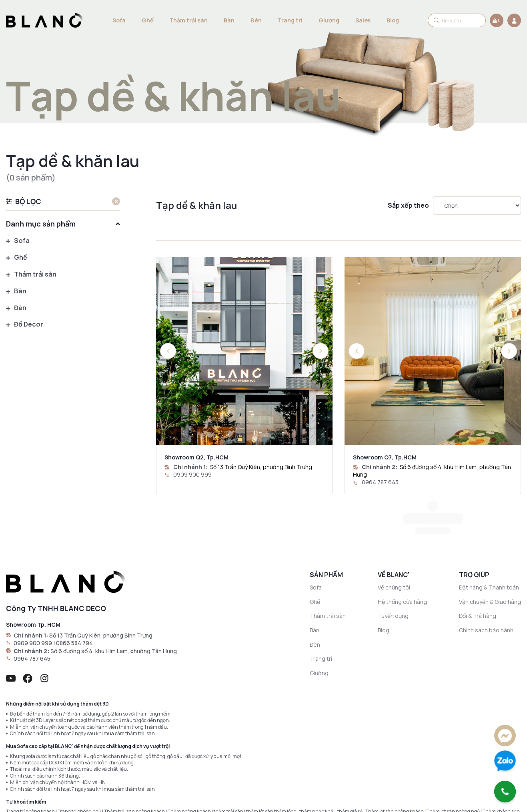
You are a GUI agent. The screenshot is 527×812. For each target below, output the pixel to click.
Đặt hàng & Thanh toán (489, 541)
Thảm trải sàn (188, 20)
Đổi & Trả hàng (478, 569)
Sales (363, 20)
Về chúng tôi (394, 541)
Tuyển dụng (393, 569)
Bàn (229, 20)
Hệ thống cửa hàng (402, 555)
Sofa (119, 20)
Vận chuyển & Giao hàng (490, 555)
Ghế (147, 20)
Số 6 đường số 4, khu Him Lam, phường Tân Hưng (114, 604)
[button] (321, 351)
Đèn (256, 20)
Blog (393, 20)
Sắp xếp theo (408, 206)
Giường (329, 20)
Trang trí (290, 20)
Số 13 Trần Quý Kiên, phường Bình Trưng (261, 467)
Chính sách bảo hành (486, 584)
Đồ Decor (25, 325)
